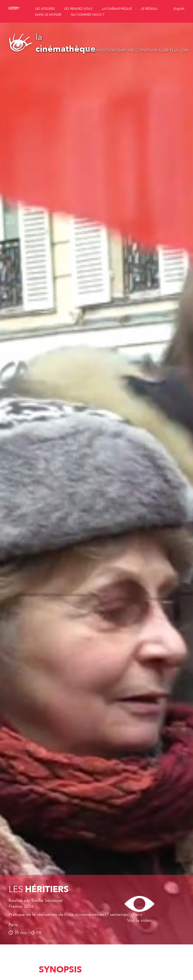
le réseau (149, 9)
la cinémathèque (117, 9)
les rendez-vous (78, 9)
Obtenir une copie (128, 50)
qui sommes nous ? (87, 15)
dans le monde (48, 15)
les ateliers (45, 9)
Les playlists (97, 50)
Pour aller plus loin (168, 50)
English (179, 9)
